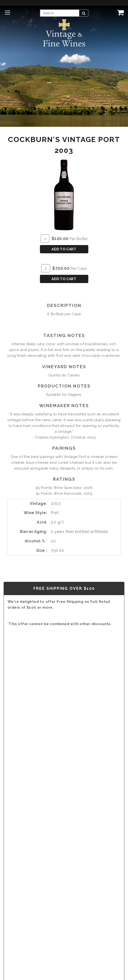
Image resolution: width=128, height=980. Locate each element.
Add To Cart (64, 249)
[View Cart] (120, 12)
